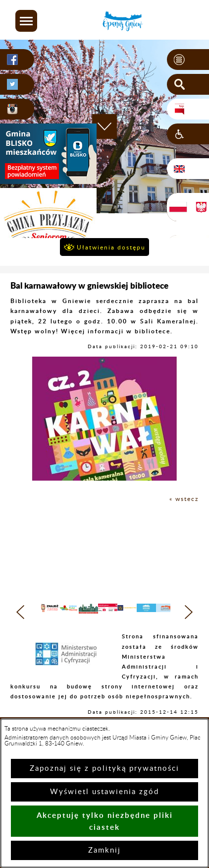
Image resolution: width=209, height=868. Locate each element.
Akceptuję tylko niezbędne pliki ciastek (105, 821)
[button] (26, 21)
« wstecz (184, 499)
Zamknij (104, 850)
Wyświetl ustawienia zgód (104, 792)
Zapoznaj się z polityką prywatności (104, 769)
